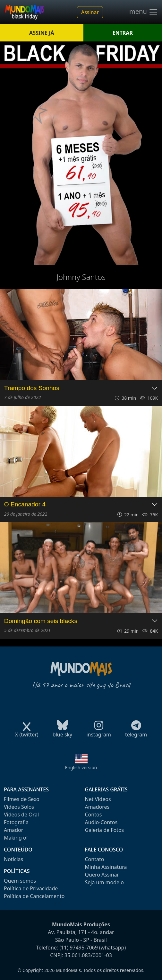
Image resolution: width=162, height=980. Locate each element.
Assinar (90, 12)
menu (144, 12)
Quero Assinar (102, 875)
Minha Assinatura (106, 867)
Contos (94, 815)
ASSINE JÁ (42, 33)
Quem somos (20, 881)
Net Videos (98, 799)
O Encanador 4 (25, 504)
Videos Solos (19, 807)
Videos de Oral (21, 815)
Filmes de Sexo (22, 799)
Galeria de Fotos (105, 830)
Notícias (13, 859)
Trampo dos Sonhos (32, 388)
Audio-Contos (101, 822)
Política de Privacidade (31, 888)
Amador (13, 830)
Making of (16, 838)
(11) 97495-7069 (79, 948)
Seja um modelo (104, 882)
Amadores (97, 807)
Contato (95, 859)
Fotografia (16, 822)
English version (81, 767)
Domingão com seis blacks (41, 621)
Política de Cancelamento (34, 896)
